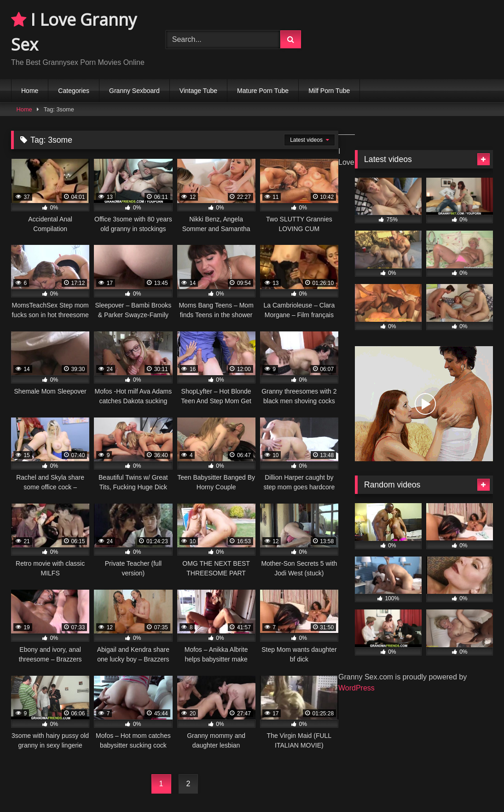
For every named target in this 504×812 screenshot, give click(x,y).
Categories (74, 91)
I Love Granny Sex (74, 32)
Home (30, 91)
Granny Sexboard (134, 91)
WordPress (356, 688)
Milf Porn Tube (329, 91)
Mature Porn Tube (263, 91)
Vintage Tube (198, 91)
